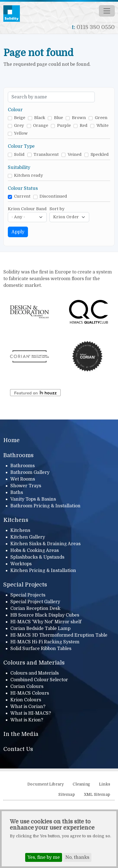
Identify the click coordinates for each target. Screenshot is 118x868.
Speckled (100, 155)
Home (11, 440)
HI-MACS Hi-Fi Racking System (45, 642)
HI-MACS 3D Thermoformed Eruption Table (59, 635)
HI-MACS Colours (30, 693)
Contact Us (18, 749)
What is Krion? (27, 720)
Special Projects (25, 585)
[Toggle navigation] (107, 11)
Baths (17, 493)
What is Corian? (28, 707)
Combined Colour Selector (39, 680)
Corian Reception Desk (35, 608)
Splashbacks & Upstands (37, 557)
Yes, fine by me (44, 860)
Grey (19, 126)
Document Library (46, 784)
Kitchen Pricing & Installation (43, 571)
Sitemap (67, 795)
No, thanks (77, 860)
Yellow (21, 133)
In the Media (21, 734)
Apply (18, 232)
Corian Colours (27, 687)
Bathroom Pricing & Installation (45, 506)
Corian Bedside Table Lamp (40, 629)
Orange (41, 126)
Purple (64, 126)
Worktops (21, 564)
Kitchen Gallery (28, 537)
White (102, 126)
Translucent (46, 155)
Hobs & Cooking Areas (35, 551)
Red (84, 126)
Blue (58, 118)
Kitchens (16, 520)
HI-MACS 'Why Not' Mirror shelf (46, 622)
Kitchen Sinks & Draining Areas (45, 544)
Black (40, 118)
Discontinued (53, 196)
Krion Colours (26, 700)
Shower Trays (26, 486)
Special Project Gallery (35, 602)
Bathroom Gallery (30, 472)
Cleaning (81, 784)
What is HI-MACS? (31, 713)
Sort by (57, 209)
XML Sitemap (97, 795)
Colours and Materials (34, 663)
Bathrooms (18, 455)
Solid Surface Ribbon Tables (41, 649)
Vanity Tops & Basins (33, 499)
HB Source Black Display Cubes (45, 615)
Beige (20, 118)
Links (105, 784)
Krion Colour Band (27, 209)
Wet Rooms (23, 479)
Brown (79, 118)
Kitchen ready (29, 175)
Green (101, 118)
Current (22, 196)
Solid (19, 155)
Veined (75, 155)
